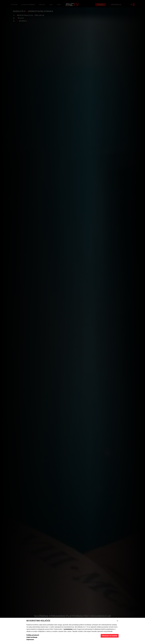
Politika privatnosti (33, 635)
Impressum (30, 640)
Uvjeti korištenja (32, 637)
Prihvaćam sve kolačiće (110, 636)
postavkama (68, 629)
